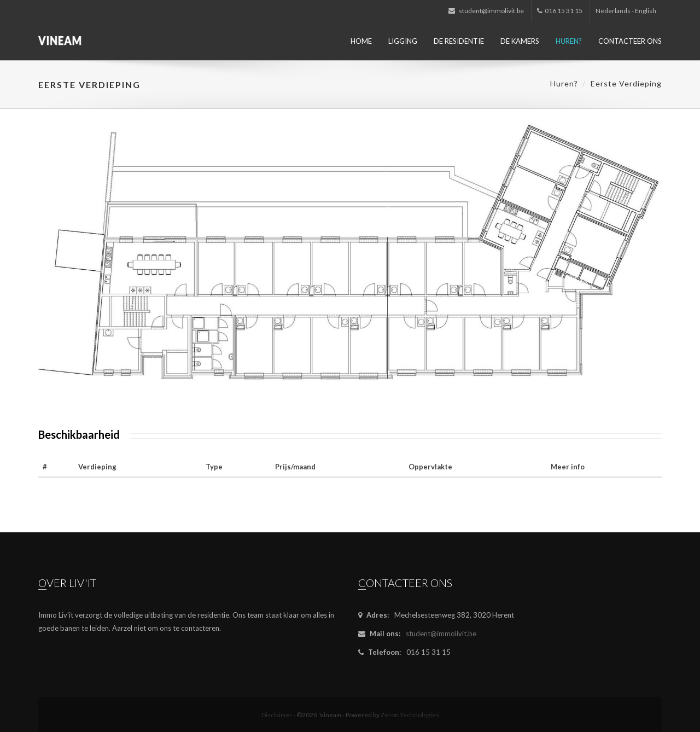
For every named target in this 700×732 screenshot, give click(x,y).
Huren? (569, 41)
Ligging (403, 41)
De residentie (459, 41)
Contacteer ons (630, 41)
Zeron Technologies (410, 714)
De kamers (520, 41)
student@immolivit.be (486, 11)
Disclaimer (277, 714)
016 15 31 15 (560, 11)
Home (361, 41)
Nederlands (613, 11)
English (646, 11)
